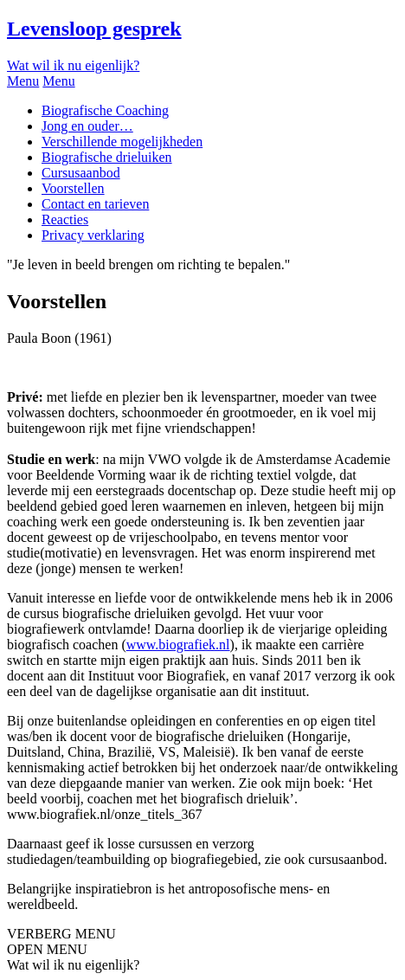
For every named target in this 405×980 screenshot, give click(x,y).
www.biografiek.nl (178, 645)
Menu (23, 81)
